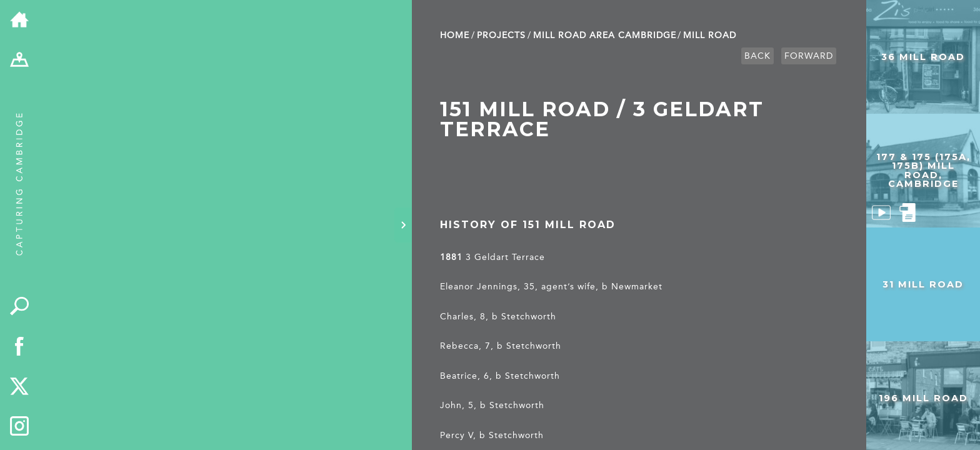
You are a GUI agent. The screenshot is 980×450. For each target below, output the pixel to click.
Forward (809, 56)
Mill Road (710, 35)
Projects (501, 35)
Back (757, 56)
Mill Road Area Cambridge (605, 35)
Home (455, 35)
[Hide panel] (403, 225)
